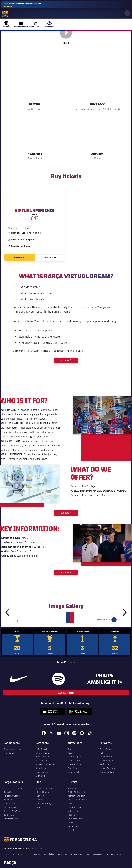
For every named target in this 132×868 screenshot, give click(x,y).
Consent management (95, 854)
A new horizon (75, 788)
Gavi (70, 749)
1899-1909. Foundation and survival (75, 819)
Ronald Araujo (42, 757)
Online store (9, 803)
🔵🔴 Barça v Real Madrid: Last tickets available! (23, 5)
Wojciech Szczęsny (12, 749)
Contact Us (62, 854)
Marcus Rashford (108, 768)
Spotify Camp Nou (44, 788)
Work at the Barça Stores (44, 805)
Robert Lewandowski (106, 755)
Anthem (39, 800)
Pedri (70, 753)
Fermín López (74, 757)
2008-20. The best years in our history (77, 794)
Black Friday (9, 815)
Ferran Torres (106, 749)
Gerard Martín (42, 768)
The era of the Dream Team (77, 802)
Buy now (69, 360)
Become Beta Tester (13, 811)
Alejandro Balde (43, 753)
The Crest (40, 796)
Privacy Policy (24, 854)
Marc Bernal (73, 772)
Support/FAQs (10, 807)
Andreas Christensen (45, 764)
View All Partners (66, 693)
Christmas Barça (11, 819)
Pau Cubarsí (41, 760)
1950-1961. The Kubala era (74, 809)
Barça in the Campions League (76, 828)
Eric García (40, 776)
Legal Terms (10, 854)
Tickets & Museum (12, 796)
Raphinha (104, 764)
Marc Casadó (74, 760)
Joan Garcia (9, 753)
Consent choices (114, 854)
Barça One (8, 792)
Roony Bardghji (107, 772)
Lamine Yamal (106, 760)
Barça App (8, 800)
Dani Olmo (73, 768)
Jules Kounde (42, 772)
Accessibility (49, 854)
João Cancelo (42, 749)
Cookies (37, 854)
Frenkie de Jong (75, 764)
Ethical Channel (43, 792)
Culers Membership (13, 788)
